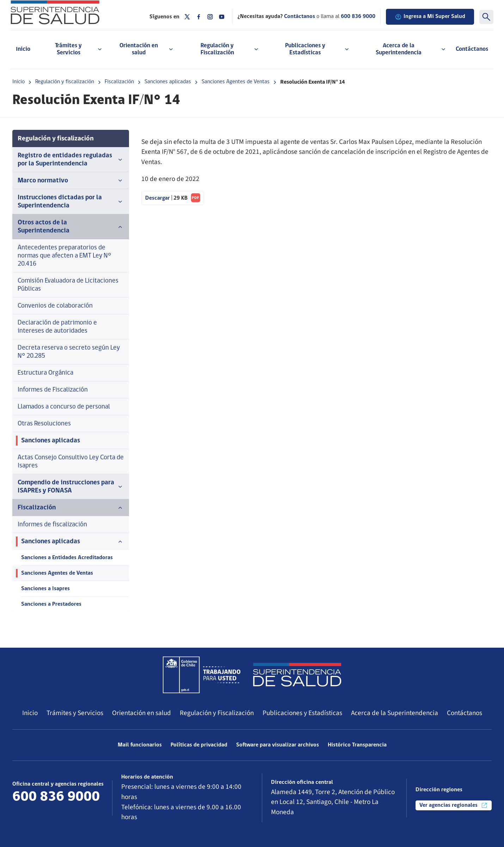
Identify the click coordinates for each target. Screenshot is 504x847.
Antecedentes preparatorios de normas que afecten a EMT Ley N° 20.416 (64, 256)
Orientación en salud (142, 713)
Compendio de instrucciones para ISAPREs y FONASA (71, 487)
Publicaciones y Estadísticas (302, 713)
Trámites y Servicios (75, 713)
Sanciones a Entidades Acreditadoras (67, 558)
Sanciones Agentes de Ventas (236, 82)
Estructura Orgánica (45, 373)
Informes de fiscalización (52, 525)
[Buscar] (486, 17)
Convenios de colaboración (55, 306)
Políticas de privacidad (199, 745)
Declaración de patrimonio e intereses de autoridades (57, 327)
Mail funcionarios (140, 745)
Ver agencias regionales (454, 805)
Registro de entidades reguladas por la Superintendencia (71, 160)
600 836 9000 (358, 17)
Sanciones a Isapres (45, 589)
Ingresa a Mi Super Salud (430, 17)
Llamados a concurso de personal (64, 407)
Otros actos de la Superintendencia (71, 227)
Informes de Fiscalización (53, 390)
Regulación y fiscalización (65, 82)
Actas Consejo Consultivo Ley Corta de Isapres (71, 462)
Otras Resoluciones (44, 424)
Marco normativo (71, 181)
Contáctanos (472, 49)
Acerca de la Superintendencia (395, 713)
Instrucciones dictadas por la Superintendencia (71, 202)
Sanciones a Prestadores (51, 604)
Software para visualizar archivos (278, 745)
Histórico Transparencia (357, 745)
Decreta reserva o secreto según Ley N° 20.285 (69, 352)
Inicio (23, 49)
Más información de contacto (55, 810)
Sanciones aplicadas (168, 82)
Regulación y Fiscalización (217, 713)
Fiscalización (119, 82)
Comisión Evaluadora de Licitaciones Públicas (68, 285)
